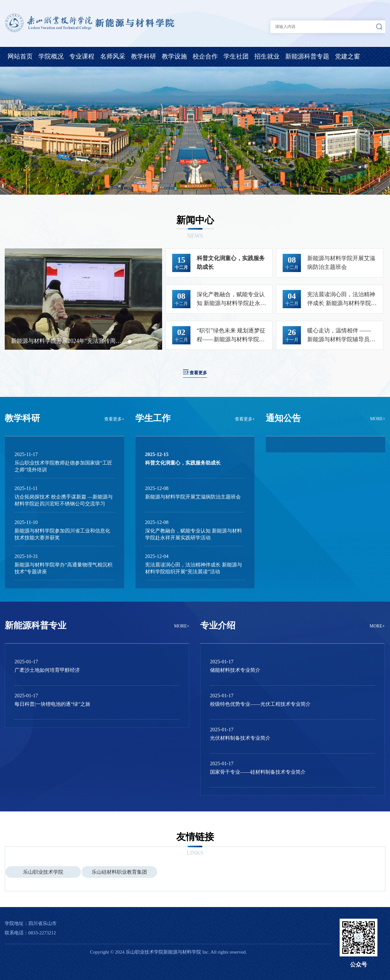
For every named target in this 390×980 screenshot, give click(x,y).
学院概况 (51, 56)
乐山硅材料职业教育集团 (119, 872)
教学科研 (144, 56)
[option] (195, 131)
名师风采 (113, 56)
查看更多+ (114, 419)
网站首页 (20, 56)
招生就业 (267, 56)
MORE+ (378, 419)
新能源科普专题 (307, 56)
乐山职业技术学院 (43, 872)
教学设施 (174, 56)
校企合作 (205, 56)
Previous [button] (24, 131)
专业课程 (82, 56)
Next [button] (366, 131)
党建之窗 (348, 56)
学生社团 (236, 56)
